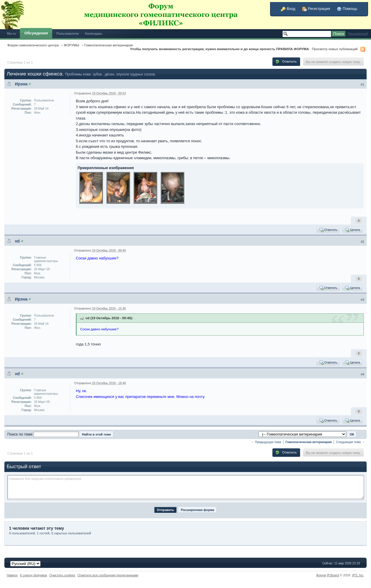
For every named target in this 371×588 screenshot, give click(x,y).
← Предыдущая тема (266, 442)
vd (17, 241)
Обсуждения (36, 33)
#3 (363, 300)
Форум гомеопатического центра (33, 45)
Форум (321, 575)
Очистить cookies (62, 575)
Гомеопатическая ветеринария (109, 45)
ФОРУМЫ (72, 45)
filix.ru (12, 33)
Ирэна (21, 84)
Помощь (347, 9)
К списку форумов (34, 575)
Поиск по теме (20, 434)
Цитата (352, 230)
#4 (363, 374)
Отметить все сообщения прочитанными (108, 575)
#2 (363, 242)
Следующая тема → (350, 442)
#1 (363, 85)
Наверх (12, 575)
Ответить (286, 62)
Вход (288, 9)
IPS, (358, 575)
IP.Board (333, 575)
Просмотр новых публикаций (335, 49)
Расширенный (358, 34)
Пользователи (68, 33)
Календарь (94, 33)
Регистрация (316, 9)
